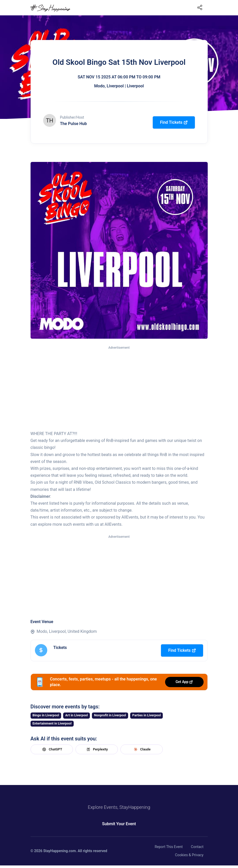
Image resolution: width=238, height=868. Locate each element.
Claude (141, 749)
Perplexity (97, 749)
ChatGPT (52, 749)
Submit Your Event (119, 824)
